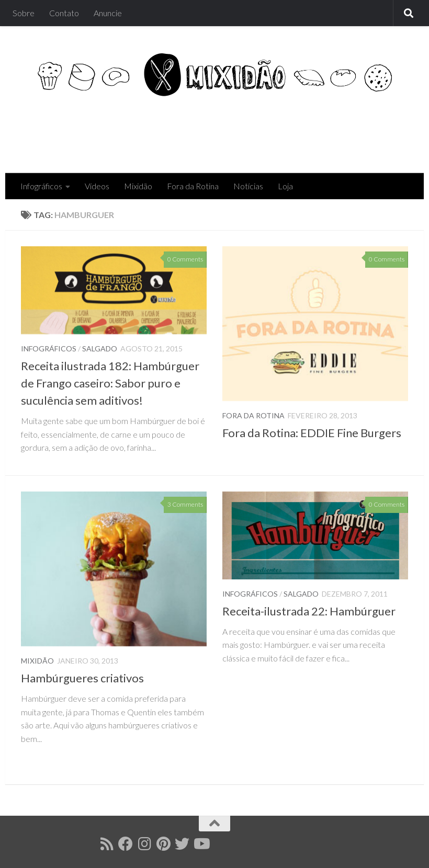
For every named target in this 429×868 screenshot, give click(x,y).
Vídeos (97, 186)
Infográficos (41, 186)
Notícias (248, 186)
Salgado (100, 349)
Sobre (24, 13)
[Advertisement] (218, 131)
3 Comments (185, 504)
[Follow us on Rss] (107, 844)
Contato (64, 13)
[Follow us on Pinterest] (163, 844)
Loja (285, 186)
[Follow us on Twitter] (182, 844)
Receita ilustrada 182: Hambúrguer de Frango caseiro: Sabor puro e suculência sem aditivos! (110, 383)
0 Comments (185, 259)
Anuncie (108, 13)
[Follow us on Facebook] (126, 844)
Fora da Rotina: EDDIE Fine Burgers (312, 433)
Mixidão (138, 186)
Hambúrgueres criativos (82, 678)
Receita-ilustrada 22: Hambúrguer (309, 611)
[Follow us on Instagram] (144, 844)
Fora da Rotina (193, 186)
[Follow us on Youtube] (201, 844)
